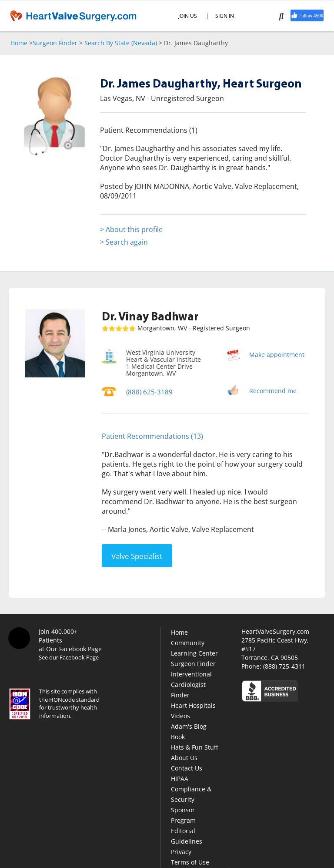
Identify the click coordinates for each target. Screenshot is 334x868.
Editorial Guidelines (187, 835)
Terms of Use (190, 861)
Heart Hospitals (193, 705)
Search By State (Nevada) (121, 43)
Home (19, 43)
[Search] (283, 16)
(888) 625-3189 (147, 392)
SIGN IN (225, 16)
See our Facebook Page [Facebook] (69, 656)
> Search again (124, 242)
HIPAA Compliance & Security (191, 788)
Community (188, 642)
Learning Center (194, 652)
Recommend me (273, 391)
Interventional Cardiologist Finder (191, 684)
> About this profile (131, 229)
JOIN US (188, 16)
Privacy (181, 851)
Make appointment (277, 355)
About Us (184, 757)
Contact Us (187, 767)
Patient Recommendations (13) (152, 436)
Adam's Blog (189, 725)
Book (178, 736)
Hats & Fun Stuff (194, 746)
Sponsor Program (183, 814)
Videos (180, 715)
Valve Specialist (137, 555)
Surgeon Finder (55, 43)
